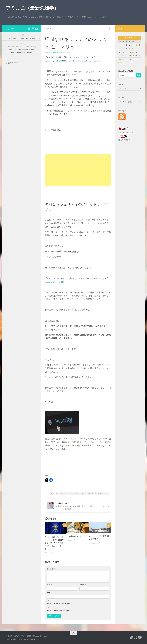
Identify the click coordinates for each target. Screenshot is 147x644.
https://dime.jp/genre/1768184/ (55, 282)
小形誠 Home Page (13, 63)
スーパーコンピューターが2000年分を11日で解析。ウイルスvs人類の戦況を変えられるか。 (55, 543)
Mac (58, 493)
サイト (49, 593)
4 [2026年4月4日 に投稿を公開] (136, 45)
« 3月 (120, 62)
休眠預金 (90, 493)
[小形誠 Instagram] (33, 29)
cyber (48, 29)
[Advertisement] (78, 170)
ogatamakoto (53, 53)
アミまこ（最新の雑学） (32, 8)
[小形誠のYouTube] (37, 29)
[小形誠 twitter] (29, 29)
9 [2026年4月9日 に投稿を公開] (130, 49)
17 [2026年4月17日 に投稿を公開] (133, 52)
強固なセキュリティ (102, 493)
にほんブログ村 (124, 140)
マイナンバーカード (79, 493)
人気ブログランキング (126, 133)
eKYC (52, 493)
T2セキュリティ (66, 493)
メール (83, 584)
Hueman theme (35, 639)
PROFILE (9, 59)
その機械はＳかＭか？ (77, 536)
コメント (51, 569)
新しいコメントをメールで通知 (58, 603)
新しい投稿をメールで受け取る (58, 610)
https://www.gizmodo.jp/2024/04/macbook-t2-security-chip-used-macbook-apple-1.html (73, 61)
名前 (50, 584)
